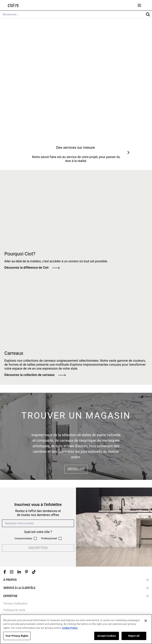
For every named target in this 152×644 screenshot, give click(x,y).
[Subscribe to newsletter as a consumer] (35, 538)
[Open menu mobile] (139, 5)
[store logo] (13, 5)
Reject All (134, 636)
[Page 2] (67, 59)
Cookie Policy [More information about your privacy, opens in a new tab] (70, 628)
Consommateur (23, 538)
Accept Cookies (107, 636)
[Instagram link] (12, 572)
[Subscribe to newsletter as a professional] (60, 538)
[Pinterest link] (27, 572)
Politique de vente (14, 610)
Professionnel (49, 538)
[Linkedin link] (19, 572)
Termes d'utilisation (15, 604)
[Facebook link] (5, 572)
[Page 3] (73, 59)
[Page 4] (79, 59)
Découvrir (76, 469)
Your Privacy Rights (17, 636)
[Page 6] (91, 59)
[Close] (146, 621)
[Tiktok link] (34, 572)
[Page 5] (85, 59)
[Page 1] (61, 59)
